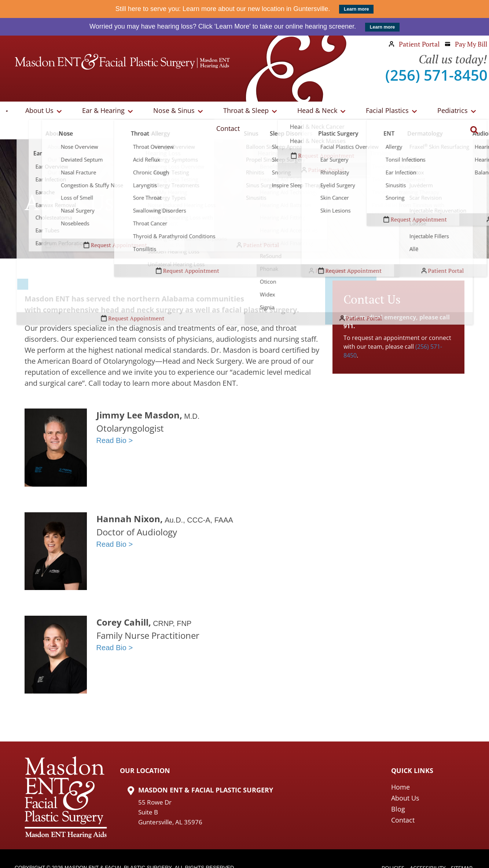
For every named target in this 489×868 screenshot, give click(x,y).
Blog (398, 791)
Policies (387, 850)
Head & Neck (285, 111)
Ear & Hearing (98, 111)
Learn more (356, 9)
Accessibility (424, 850)
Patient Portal (414, 44)
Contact (449, 111)
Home (400, 769)
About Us (42, 111)
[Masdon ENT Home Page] (122, 62)
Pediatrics (402, 111)
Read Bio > (115, 422)
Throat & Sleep (223, 111)
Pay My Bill (466, 44)
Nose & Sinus (159, 111)
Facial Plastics (346, 111)
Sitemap (461, 850)
